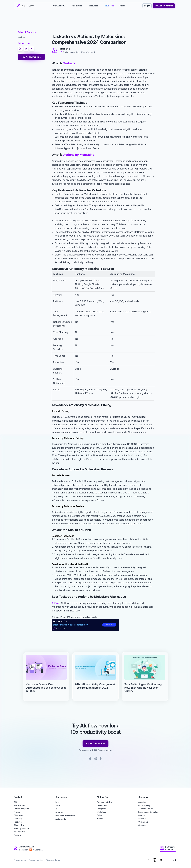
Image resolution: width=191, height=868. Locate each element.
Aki (15, 802)
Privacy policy (144, 805)
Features (18, 822)
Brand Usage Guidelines (149, 812)
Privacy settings (53, 860)
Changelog (19, 815)
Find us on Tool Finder (65, 816)
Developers (102, 805)
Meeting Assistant (22, 828)
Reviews (18, 835)
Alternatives (19, 832)
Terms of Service (146, 809)
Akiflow (56, 603)
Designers (101, 809)
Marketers (101, 812)
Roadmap (18, 819)
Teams (100, 819)
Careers (142, 815)
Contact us (143, 822)
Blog (57, 802)
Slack (58, 805)
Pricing (17, 812)
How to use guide (22, 809)
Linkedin (59, 812)
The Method (19, 805)
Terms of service (36, 860)
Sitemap (142, 825)
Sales (99, 815)
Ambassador (61, 819)
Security (142, 819)
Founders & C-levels (106, 802)
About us (142, 802)
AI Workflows (20, 825)
